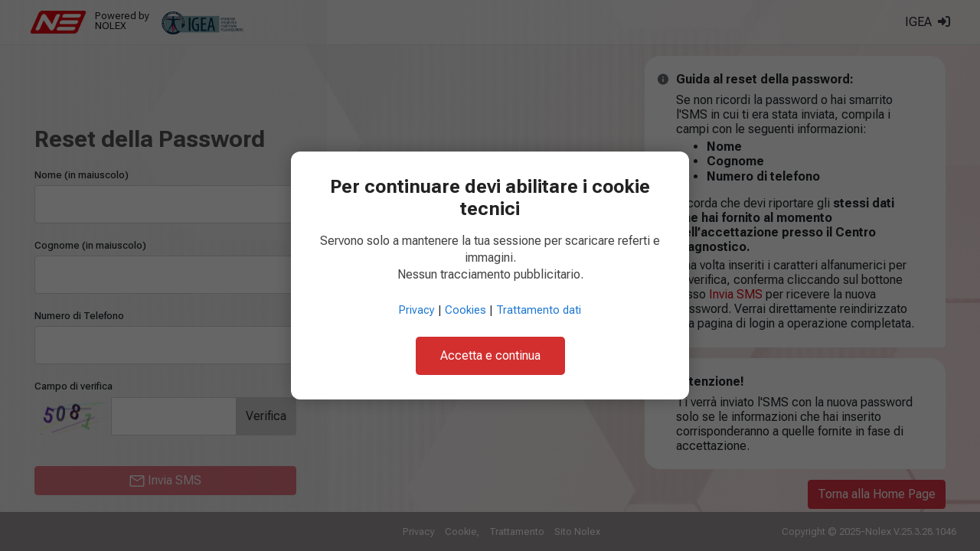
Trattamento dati (539, 310)
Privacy (417, 310)
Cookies (465, 310)
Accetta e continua (490, 355)
